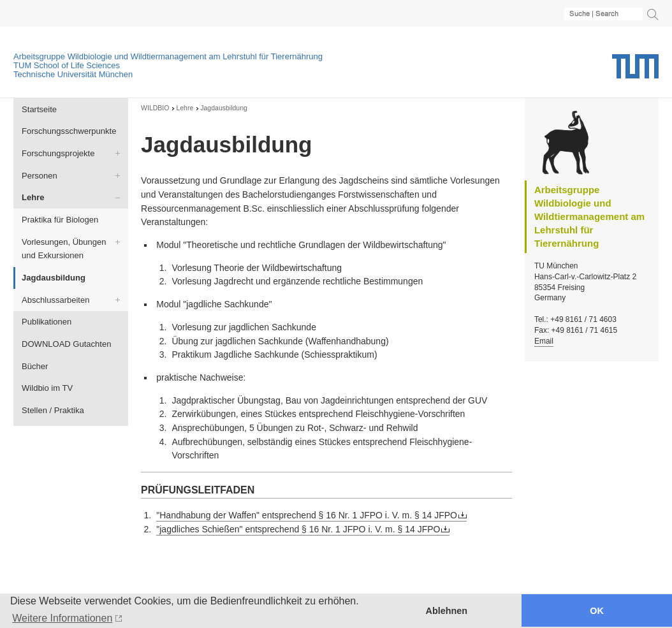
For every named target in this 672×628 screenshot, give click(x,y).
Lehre (33, 197)
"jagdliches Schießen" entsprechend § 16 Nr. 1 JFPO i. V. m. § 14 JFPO (298, 529)
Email (544, 341)
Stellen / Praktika (53, 410)
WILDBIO (155, 108)
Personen (40, 176)
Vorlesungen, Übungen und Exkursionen (64, 249)
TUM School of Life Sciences (67, 65)
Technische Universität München (73, 74)
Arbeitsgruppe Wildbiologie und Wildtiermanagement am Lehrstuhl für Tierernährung (168, 56)
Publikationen (47, 322)
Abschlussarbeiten (55, 300)
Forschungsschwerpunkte (69, 131)
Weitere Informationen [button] (62, 618)
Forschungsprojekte (58, 153)
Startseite (39, 109)
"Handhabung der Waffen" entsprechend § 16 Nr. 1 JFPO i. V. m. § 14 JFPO (307, 515)
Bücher (35, 366)
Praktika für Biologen (60, 220)
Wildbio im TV (47, 388)
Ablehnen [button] (447, 611)
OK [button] (597, 611)
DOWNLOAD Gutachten (66, 344)
